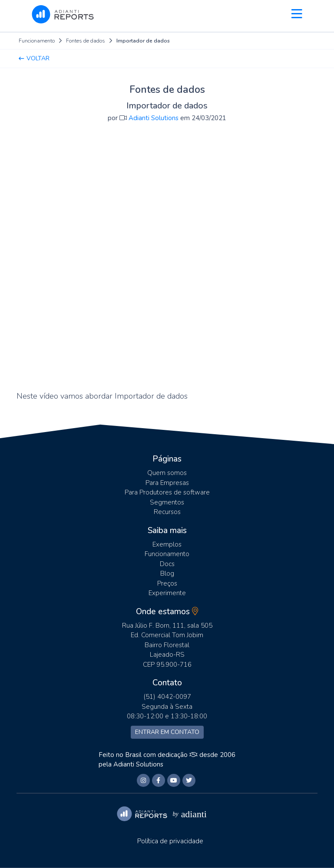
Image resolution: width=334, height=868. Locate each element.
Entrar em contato (167, 732)
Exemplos (167, 544)
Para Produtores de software (167, 492)
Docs (167, 564)
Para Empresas (167, 483)
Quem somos (167, 473)
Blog (167, 573)
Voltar (34, 58)
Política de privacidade (170, 841)
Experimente (167, 593)
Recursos (167, 512)
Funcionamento (167, 554)
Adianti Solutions (138, 764)
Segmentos (167, 502)
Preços (167, 583)
